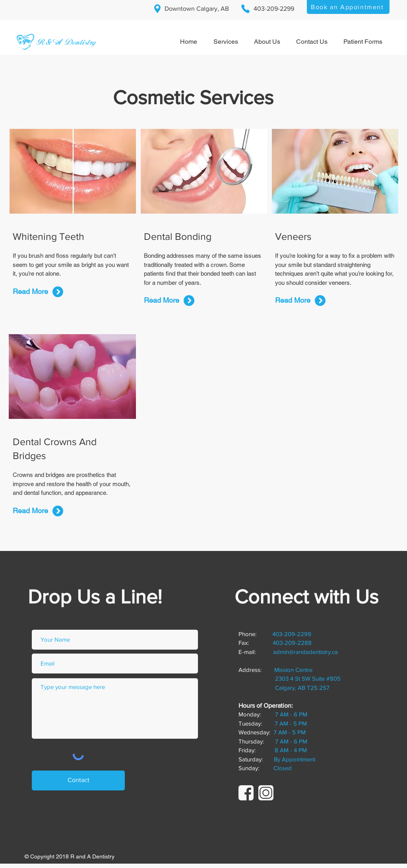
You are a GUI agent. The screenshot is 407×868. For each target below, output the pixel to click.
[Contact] (78, 780)
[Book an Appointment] (348, 7)
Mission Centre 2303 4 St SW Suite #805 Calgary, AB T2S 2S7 (290, 679)
